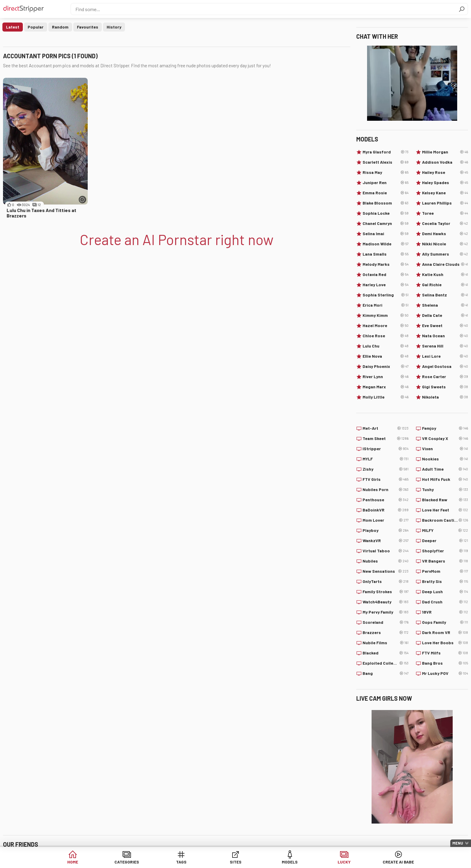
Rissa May (386, 172)
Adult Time (445, 469)
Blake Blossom (386, 203)
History (114, 27)
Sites (236, 862)
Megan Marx (386, 387)
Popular (36, 27)
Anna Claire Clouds (445, 264)
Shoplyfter (445, 551)
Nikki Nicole (445, 244)
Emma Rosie (386, 193)
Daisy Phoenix (386, 366)
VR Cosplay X (445, 439)
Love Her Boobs (445, 643)
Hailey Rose (445, 172)
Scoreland (386, 622)
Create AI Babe (373, 862)
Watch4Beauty (386, 602)
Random (60, 27)
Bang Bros (445, 663)
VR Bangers (445, 561)
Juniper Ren (386, 183)
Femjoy (445, 428)
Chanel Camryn (386, 223)
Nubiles (386, 561)
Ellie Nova (386, 356)
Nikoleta (445, 397)
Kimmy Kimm (386, 315)
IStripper (386, 449)
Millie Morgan (445, 152)
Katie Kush (445, 275)
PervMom (445, 571)
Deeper (445, 541)
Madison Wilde (386, 244)
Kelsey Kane (445, 193)
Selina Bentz (445, 295)
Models (282, 862)
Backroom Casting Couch (445, 520)
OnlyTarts (386, 581)
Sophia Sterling (386, 295)
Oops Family (445, 622)
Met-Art (386, 428)
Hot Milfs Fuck (445, 479)
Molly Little (386, 397)
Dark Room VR (445, 633)
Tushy (445, 490)
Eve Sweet (445, 326)
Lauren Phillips (445, 203)
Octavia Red (386, 275)
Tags (190, 862)
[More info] (82, 200)
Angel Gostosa (445, 366)
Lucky (328, 862)
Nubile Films (386, 643)
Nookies (445, 459)
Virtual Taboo (386, 551)
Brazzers (386, 633)
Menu (458, 843)
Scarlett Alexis (386, 162)
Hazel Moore (386, 326)
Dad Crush (445, 602)
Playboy (386, 530)
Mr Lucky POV (445, 673)
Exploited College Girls (386, 663)
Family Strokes (386, 592)
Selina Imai (386, 234)
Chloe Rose (386, 336)
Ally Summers (445, 254)
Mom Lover (386, 520)
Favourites (88, 27)
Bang (386, 673)
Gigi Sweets (445, 387)
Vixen (445, 449)
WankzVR (386, 541)
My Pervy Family (386, 612)
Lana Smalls (386, 254)
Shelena (445, 305)
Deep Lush (445, 592)
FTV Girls (386, 479)
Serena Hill (445, 346)
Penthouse (386, 500)
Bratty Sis (445, 581)
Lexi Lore (445, 356)
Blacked (386, 653)
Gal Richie (445, 285)
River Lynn (386, 377)
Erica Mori (386, 305)
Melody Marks (386, 264)
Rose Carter (445, 377)
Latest (13, 27)
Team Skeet (386, 439)
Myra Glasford (386, 152)
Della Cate (445, 315)
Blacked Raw (445, 500)
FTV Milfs (445, 653)
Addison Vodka (445, 162)
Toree (445, 213)
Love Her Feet (445, 510)
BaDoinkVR (386, 510)
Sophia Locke (386, 213)
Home (98, 862)
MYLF (386, 459)
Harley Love (386, 285)
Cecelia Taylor (445, 223)
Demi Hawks (445, 234)
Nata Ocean (445, 336)
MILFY (445, 530)
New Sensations (386, 571)
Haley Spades (445, 183)
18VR (445, 612)
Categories (144, 862)
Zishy (386, 469)
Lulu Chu (386, 346)
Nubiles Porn (386, 490)
